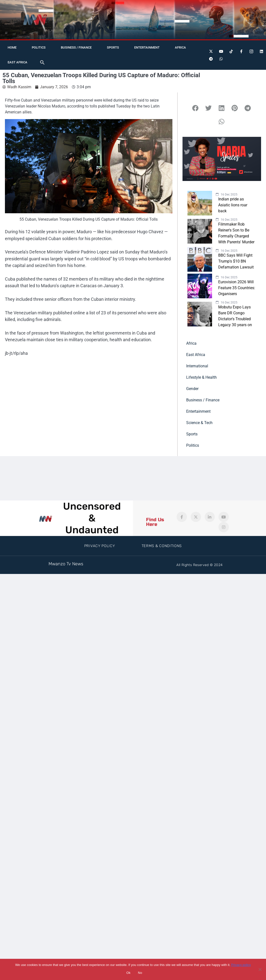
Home (12, 47)
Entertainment (147, 47)
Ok (128, 973)
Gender (192, 389)
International (197, 366)
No (140, 973)
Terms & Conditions (162, 546)
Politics (39, 47)
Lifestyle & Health (201, 377)
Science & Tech (199, 423)
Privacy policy (241, 965)
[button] (42, 62)
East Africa (17, 62)
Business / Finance (76, 47)
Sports (113, 47)
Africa (180, 47)
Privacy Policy (100, 546)
